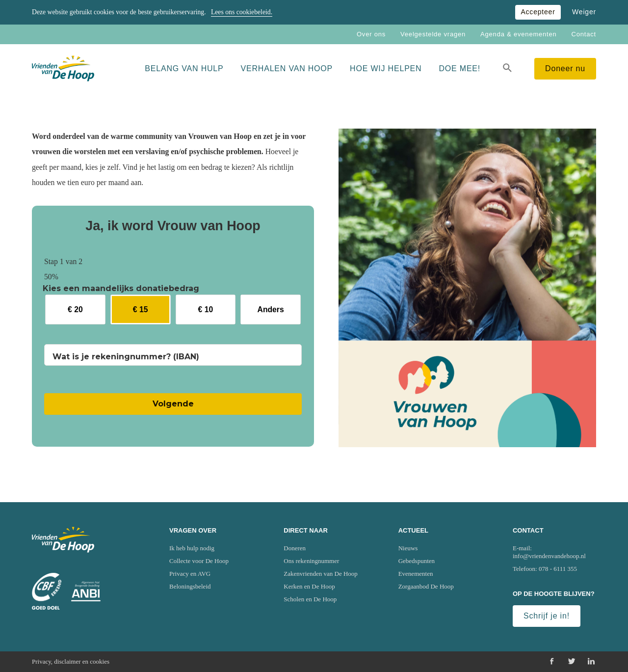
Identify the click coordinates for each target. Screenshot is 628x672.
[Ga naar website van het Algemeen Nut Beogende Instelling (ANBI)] (86, 591)
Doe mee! (459, 68)
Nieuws (408, 548)
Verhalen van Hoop (287, 68)
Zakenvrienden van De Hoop (321, 574)
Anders (271, 309)
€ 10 (206, 309)
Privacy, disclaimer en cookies (71, 661)
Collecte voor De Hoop (199, 561)
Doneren (295, 548)
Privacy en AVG (190, 574)
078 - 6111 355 (558, 569)
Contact (584, 34)
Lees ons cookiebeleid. (242, 12)
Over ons (371, 34)
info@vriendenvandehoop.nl (549, 556)
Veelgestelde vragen (433, 34)
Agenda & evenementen (519, 34)
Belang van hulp (184, 68)
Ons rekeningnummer (311, 561)
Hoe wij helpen (386, 68)
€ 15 (141, 309)
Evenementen (416, 574)
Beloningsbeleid (190, 586)
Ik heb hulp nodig (192, 548)
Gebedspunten (417, 561)
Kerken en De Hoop (309, 586)
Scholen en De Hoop (310, 599)
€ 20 (75, 309)
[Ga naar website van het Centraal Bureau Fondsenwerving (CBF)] (47, 591)
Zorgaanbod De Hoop (426, 586)
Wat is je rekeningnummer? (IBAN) (126, 357)
